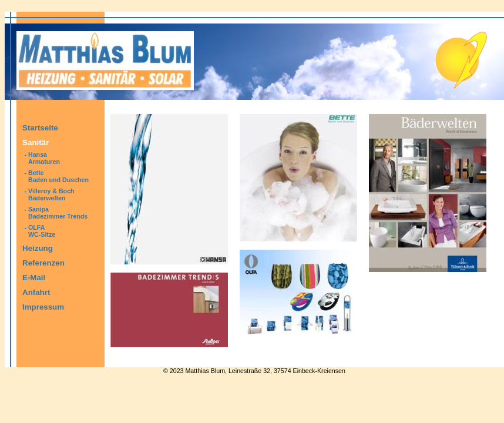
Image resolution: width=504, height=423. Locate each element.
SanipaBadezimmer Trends (58, 213)
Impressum (43, 307)
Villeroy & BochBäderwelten (51, 194)
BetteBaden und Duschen (58, 176)
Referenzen (43, 263)
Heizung (38, 248)
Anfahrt (36, 292)
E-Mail (34, 278)
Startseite (40, 128)
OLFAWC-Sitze (42, 231)
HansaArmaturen (44, 158)
